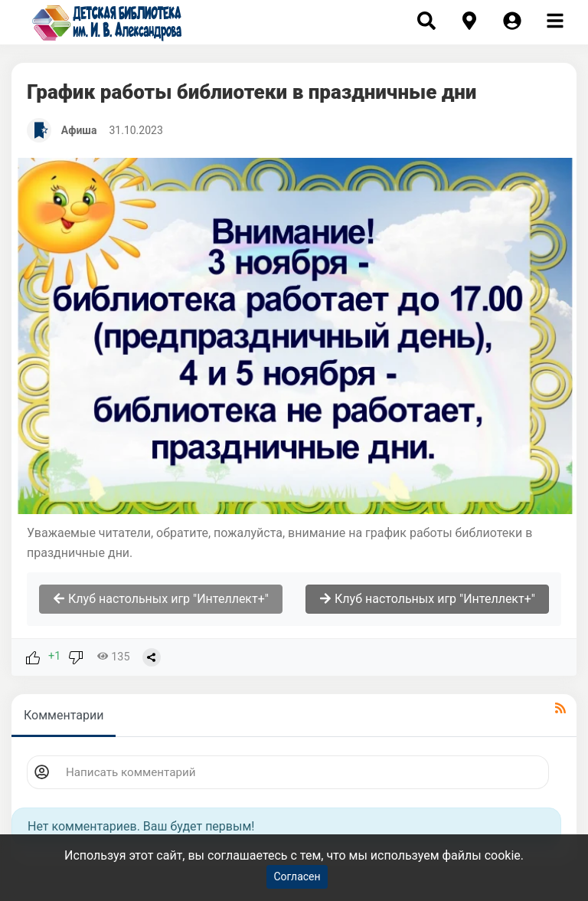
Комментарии (64, 715)
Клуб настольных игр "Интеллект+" (161, 599)
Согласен (297, 876)
